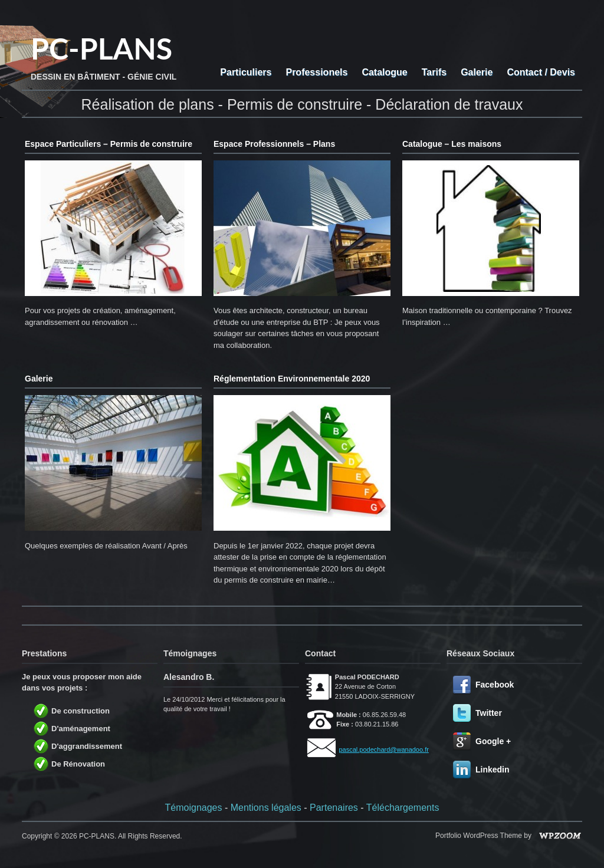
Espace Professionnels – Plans (274, 144)
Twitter (489, 713)
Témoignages (194, 808)
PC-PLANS (101, 48)
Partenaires (334, 808)
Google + (493, 741)
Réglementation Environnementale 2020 (292, 379)
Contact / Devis (541, 72)
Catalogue (384, 72)
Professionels (316, 72)
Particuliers (246, 72)
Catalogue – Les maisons (452, 144)
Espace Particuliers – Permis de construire (109, 144)
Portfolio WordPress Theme (479, 836)
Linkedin (493, 770)
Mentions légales (266, 808)
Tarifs (434, 72)
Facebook (495, 685)
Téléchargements (403, 808)
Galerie (477, 72)
